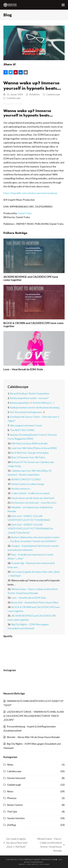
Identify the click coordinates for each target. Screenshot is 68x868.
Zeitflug (11, 825)
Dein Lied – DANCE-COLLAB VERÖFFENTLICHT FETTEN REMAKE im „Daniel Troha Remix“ (30, 529)
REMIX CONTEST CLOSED (26, 479)
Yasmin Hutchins (16, 818)
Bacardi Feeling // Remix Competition (30, 393)
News (10, 791)
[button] (63, 5)
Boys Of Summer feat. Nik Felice (28, 457)
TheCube (12, 812)
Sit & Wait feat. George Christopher (30, 453)
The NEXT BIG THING (22, 430)
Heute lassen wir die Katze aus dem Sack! (33, 498)
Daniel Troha (25, 213)
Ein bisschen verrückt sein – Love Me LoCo (34, 503)
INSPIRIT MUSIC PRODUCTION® (41, 859)
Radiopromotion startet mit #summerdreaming (35, 407)
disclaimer (45, 864)
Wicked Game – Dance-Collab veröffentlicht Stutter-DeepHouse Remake (48, 845)
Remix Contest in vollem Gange (28, 484)
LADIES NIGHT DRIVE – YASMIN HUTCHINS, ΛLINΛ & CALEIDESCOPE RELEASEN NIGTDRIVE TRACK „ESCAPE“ (34, 716)
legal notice (33, 864)
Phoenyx (12, 798)
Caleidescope (53, 94)
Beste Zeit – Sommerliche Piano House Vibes (35, 602)
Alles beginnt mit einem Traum (26, 425)
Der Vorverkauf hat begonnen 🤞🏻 (28, 412)
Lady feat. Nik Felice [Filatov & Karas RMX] (34, 448)
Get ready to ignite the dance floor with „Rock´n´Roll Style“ (15, 843)
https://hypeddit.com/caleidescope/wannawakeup (30, 193)
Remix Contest (15, 805)
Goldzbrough (14, 785)
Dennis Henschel (16, 778)
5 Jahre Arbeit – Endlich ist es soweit (30, 493)
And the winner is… (21, 489)
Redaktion (35, 94)
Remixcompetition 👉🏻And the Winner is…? (32, 403)
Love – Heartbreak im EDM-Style (23, 369)
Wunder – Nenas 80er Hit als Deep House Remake (33, 737)
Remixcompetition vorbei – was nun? (29, 398)
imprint (22, 864)
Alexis (10, 765)
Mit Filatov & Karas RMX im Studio (29, 443)
